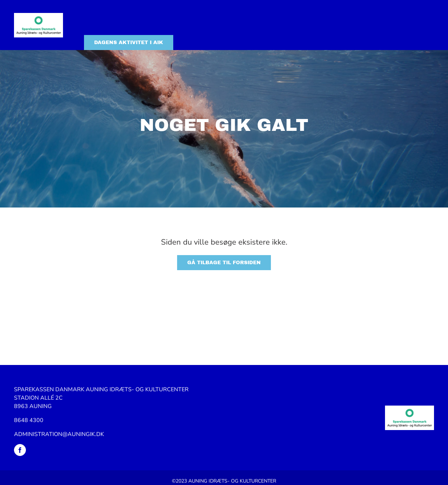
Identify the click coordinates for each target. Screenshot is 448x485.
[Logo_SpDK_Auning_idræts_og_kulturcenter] (38, 16)
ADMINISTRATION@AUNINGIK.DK (59, 434)
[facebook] (20, 450)
